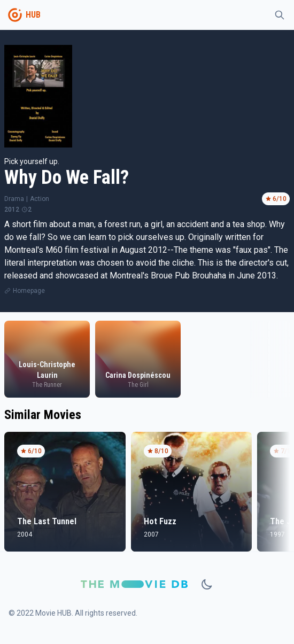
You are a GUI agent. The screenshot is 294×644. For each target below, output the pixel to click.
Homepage (29, 291)
